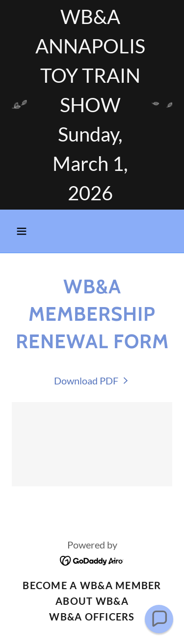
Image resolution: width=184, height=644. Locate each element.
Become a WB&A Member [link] (92, 585)
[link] (92, 381)
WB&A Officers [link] (92, 617)
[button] (24, 231)
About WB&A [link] (92, 601)
